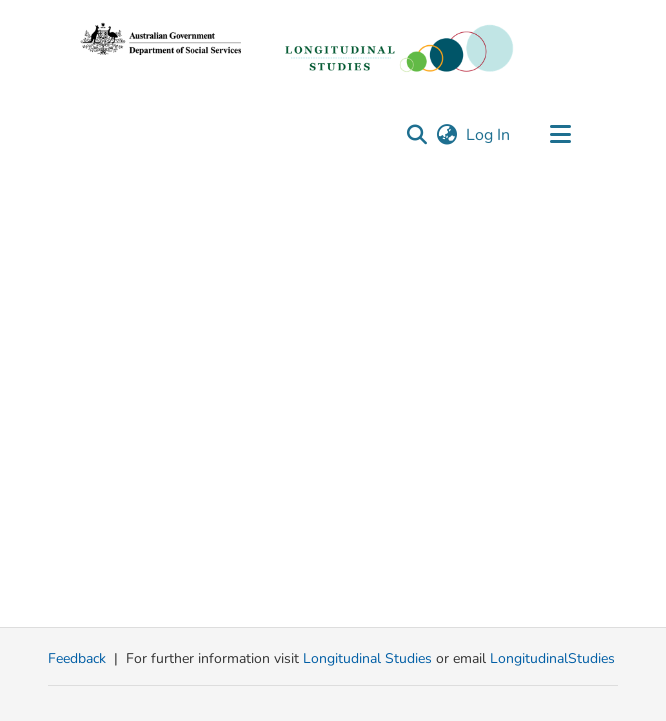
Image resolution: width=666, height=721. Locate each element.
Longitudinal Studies (369, 658)
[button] (416, 135)
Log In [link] (489, 135)
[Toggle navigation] (560, 135)
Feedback (77, 658)
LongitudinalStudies (552, 658)
